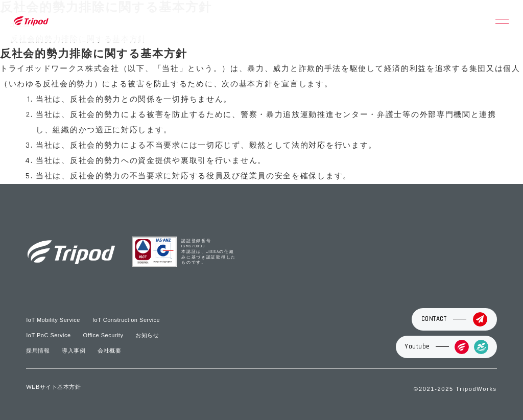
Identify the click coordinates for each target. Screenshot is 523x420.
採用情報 (38, 351)
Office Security (103, 335)
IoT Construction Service (126, 320)
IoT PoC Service (48, 335)
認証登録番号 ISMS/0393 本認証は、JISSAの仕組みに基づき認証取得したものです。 (209, 252)
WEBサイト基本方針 (53, 387)
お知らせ (147, 335)
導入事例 (74, 351)
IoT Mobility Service (53, 320)
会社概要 (109, 351)
